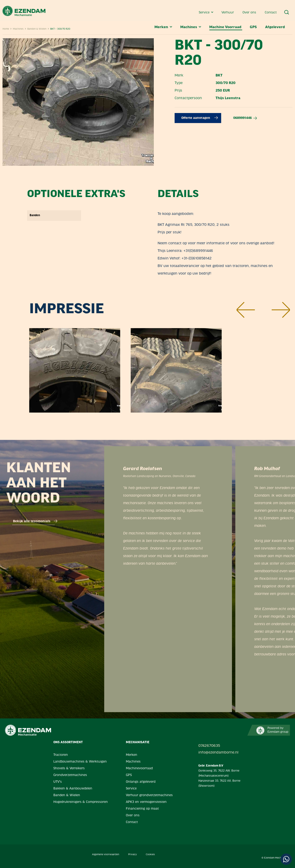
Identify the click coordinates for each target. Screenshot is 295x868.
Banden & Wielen (67, 795)
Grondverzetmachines (70, 775)
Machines (191, 27)
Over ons (250, 13)
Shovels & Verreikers (69, 768)
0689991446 (245, 118)
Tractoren (61, 755)
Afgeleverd (275, 27)
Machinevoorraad (139, 768)
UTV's (58, 782)
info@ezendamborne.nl (218, 753)
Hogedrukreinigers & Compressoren (81, 802)
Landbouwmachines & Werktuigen (80, 762)
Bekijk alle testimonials (35, 521)
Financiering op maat (142, 809)
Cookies (150, 855)
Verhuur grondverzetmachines (149, 795)
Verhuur (228, 13)
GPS (254, 27)
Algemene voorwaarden (106, 855)
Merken (164, 27)
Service (206, 13)
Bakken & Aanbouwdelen (73, 789)
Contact (271, 13)
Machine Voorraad (226, 27)
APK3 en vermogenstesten (146, 802)
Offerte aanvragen (200, 118)
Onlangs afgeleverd (141, 782)
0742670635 (209, 746)
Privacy (132, 855)
